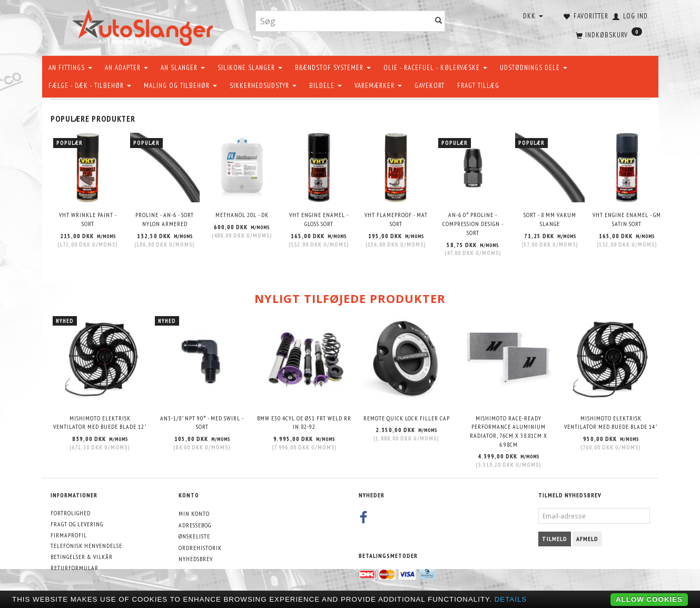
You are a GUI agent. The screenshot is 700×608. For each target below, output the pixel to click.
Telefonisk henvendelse (86, 546)
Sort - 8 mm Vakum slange (550, 219)
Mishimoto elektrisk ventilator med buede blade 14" (611, 423)
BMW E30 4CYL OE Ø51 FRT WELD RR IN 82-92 (304, 423)
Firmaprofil (69, 535)
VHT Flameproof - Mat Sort (396, 219)
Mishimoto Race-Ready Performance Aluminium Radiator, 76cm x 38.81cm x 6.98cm (509, 431)
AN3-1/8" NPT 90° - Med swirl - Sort (202, 423)
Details (511, 599)
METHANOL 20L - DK (242, 215)
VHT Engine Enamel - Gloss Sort (319, 219)
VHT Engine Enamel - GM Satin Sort (627, 219)
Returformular (75, 568)
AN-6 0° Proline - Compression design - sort (473, 223)
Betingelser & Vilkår (82, 557)
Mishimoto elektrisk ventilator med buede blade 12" (100, 423)
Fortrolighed (71, 513)
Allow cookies (649, 599)
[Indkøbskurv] (608, 34)
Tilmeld (555, 539)
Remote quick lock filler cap (407, 418)
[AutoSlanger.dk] (145, 26)
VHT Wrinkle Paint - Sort (88, 219)
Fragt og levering (77, 524)
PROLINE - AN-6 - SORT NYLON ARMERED (165, 219)
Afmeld (587, 539)
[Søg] (439, 21)
